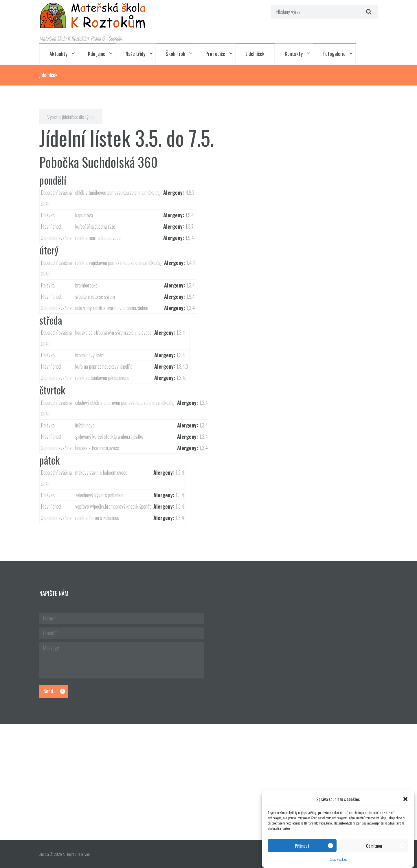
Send (48, 691)
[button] (405, 799)
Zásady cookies (338, 859)
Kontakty (294, 54)
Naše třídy (135, 54)
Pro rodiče (215, 54)
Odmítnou (374, 846)
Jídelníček (255, 54)
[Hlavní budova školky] (209, 782)
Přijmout (302, 846)
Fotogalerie (334, 54)
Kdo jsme (97, 54)
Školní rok (176, 54)
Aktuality (58, 54)
